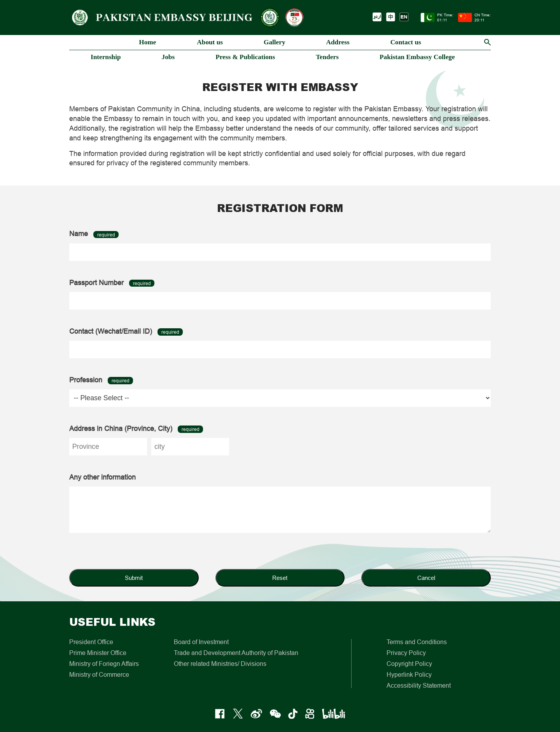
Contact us (406, 42)
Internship (106, 57)
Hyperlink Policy (409, 674)
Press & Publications (245, 57)
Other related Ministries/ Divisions (220, 664)
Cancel (426, 578)
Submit (134, 578)
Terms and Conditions (417, 642)
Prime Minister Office (98, 653)
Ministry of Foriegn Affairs (104, 664)
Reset (280, 578)
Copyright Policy (409, 664)
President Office (91, 642)
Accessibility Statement (419, 685)
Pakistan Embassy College (417, 57)
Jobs (168, 57)
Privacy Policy (406, 653)
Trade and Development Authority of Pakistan (236, 653)
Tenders (327, 57)
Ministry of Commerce (99, 674)
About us (210, 42)
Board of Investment (201, 642)
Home (147, 42)
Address (338, 42)
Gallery (275, 42)
